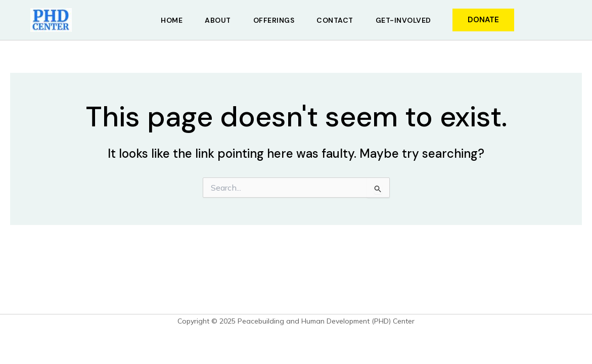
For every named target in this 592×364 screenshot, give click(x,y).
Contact (335, 20)
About (218, 20)
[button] (483, 20)
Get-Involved (403, 20)
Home (172, 20)
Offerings (274, 20)
